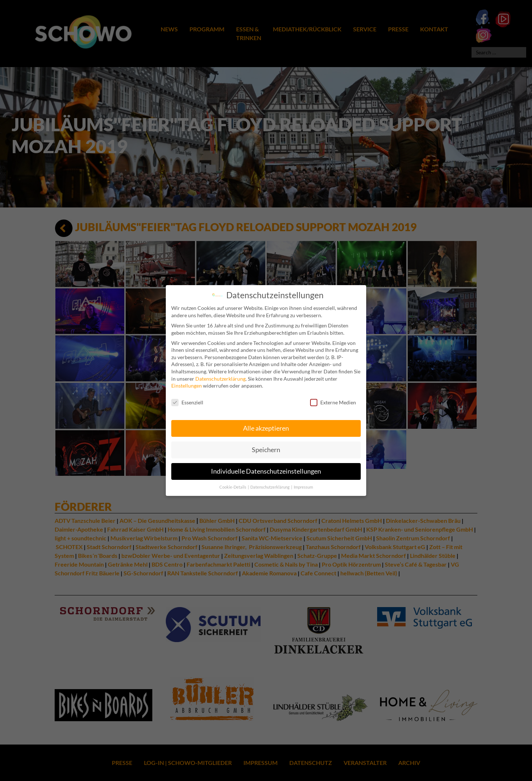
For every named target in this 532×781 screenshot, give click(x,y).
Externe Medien (333, 398)
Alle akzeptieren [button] (266, 424)
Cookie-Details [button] (233, 483)
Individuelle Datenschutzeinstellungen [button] (266, 467)
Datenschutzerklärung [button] (270, 483)
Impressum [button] (303, 483)
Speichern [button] (266, 445)
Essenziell (187, 398)
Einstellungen (187, 381)
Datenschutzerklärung (220, 374)
